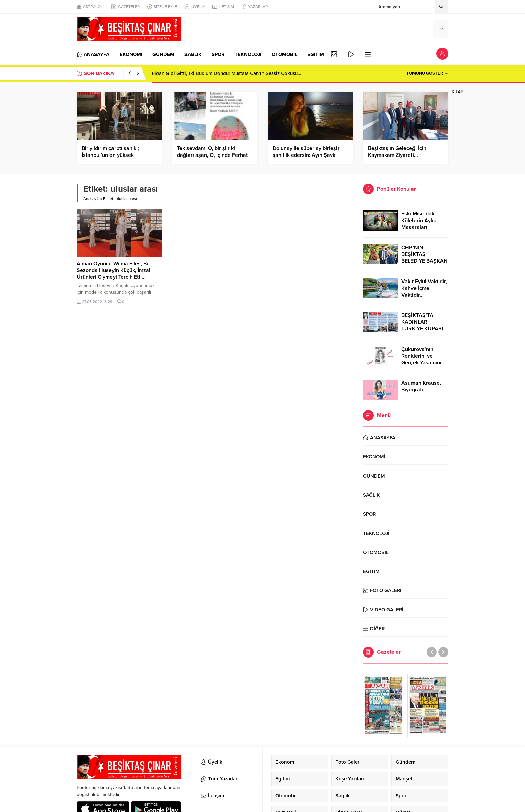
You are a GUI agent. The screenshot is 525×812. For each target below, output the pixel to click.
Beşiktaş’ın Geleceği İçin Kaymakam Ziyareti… (397, 152)
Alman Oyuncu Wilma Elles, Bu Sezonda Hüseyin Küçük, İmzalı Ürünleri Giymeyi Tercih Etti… (114, 270)
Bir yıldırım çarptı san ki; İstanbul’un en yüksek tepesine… (110, 155)
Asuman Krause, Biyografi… (421, 386)
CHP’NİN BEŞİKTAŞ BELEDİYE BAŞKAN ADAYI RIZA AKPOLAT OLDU (425, 261)
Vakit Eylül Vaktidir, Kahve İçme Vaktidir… (424, 288)
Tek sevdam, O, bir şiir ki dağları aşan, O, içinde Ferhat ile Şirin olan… (212, 155)
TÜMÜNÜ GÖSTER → (427, 73)
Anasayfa (91, 199)
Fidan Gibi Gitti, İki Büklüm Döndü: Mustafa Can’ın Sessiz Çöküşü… (227, 73)
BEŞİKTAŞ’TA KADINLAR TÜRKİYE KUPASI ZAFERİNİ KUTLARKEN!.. (422, 329)
